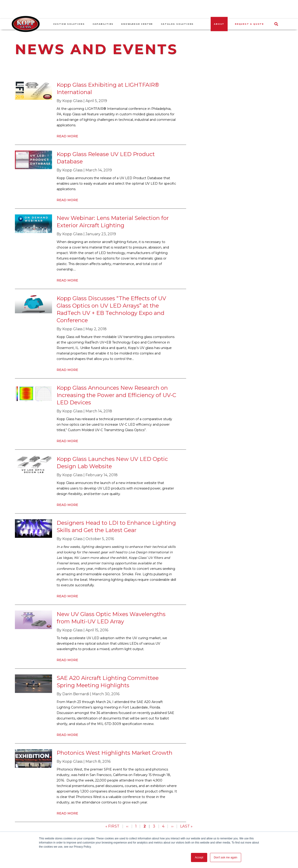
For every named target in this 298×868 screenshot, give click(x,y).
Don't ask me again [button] (226, 857)
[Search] (277, 24)
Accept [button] (199, 857)
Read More (67, 136)
